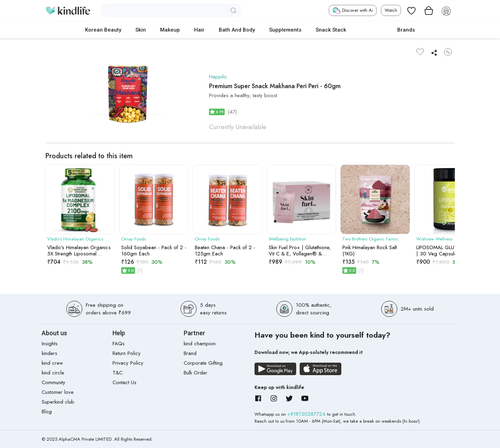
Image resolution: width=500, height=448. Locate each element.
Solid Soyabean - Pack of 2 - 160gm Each (154, 251)
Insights (50, 344)
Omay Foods (134, 239)
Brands (406, 30)
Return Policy (127, 353)
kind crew (52, 363)
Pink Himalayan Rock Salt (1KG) (370, 251)
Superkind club (58, 402)
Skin (141, 30)
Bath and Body (237, 30)
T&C (118, 373)
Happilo (218, 77)
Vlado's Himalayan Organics (75, 239)
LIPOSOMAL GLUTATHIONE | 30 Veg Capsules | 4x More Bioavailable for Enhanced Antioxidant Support (447, 251)
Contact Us (124, 382)
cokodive (372, 30)
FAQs (119, 344)
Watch (391, 10)
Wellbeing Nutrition (287, 239)
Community (53, 382)
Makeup (170, 30)
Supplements (285, 30)
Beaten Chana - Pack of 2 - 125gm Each (225, 251)
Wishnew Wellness (434, 239)
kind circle (53, 373)
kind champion (200, 344)
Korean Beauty (103, 30)
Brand (190, 353)
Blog (47, 412)
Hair (199, 30)
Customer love (58, 392)
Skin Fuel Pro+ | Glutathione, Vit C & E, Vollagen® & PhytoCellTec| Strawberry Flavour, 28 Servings (300, 251)
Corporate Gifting (203, 363)
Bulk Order (195, 373)
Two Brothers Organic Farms (370, 239)
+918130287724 (307, 414)
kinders (49, 353)
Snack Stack (331, 30)
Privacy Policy (128, 363)
